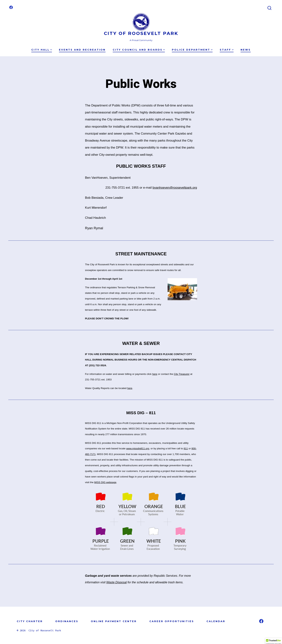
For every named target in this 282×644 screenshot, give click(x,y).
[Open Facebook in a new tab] (11, 7)
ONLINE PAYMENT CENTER (114, 621)
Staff (227, 50)
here (155, 374)
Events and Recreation (82, 50)
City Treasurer (182, 374)
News (246, 50)
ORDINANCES (67, 621)
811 (186, 448)
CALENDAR (216, 621)
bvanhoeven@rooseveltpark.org (175, 188)
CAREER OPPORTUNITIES (172, 621)
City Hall (42, 50)
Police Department (192, 50)
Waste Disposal (117, 582)
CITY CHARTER (30, 621)
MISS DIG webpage (105, 482)
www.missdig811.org (138, 448)
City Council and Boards (139, 50)
